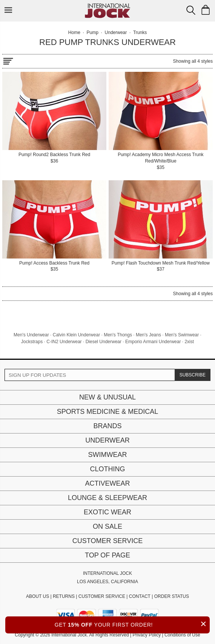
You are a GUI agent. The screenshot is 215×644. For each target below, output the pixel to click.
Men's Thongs (118, 335)
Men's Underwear (31, 335)
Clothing (107, 469)
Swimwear (108, 455)
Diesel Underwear (104, 342)
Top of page (107, 555)
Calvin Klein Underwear (76, 335)
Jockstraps (32, 342)
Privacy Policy (147, 635)
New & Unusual (107, 397)
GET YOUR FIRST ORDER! (132, 624)
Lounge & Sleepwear (107, 498)
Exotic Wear (107, 512)
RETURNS (64, 596)
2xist (189, 342)
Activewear (107, 483)
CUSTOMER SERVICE (102, 596)
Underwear (107, 440)
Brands (107, 426)
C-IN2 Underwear (64, 342)
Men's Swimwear (182, 335)
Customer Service (107, 541)
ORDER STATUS (172, 596)
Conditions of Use (182, 635)
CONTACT (140, 596)
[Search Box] (191, 10)
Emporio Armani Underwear (153, 342)
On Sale (107, 526)
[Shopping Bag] (206, 10)
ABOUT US (38, 596)
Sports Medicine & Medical (108, 412)
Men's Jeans (148, 335)
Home (74, 33)
